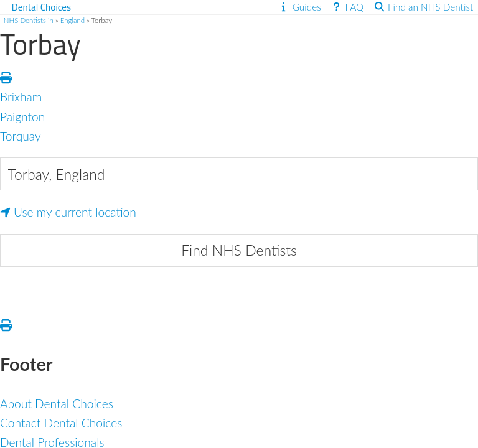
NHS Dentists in (29, 20)
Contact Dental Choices (61, 423)
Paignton (22, 117)
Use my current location (68, 212)
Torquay (21, 136)
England (73, 20)
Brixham (21, 97)
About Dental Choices (57, 404)
